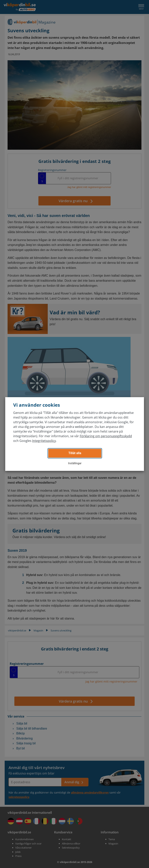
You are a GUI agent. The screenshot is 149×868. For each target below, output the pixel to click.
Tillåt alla (75, 453)
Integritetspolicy (44, 441)
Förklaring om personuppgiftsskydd (106, 436)
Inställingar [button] (75, 463)
